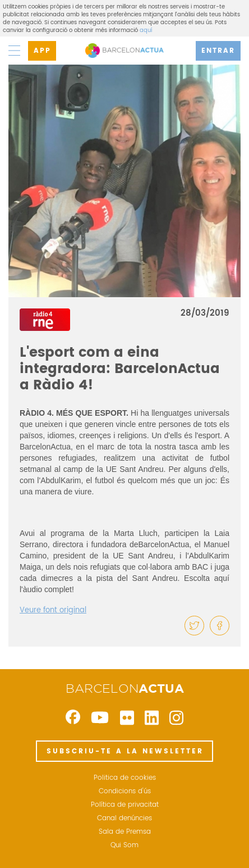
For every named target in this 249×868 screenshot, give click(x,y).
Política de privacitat (125, 805)
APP (42, 51)
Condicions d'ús (125, 792)
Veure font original (53, 610)
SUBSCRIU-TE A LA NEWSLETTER (125, 751)
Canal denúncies (125, 819)
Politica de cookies (125, 778)
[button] (194, 626)
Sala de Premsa (125, 832)
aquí (146, 30)
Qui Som (125, 846)
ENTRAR (218, 51)
